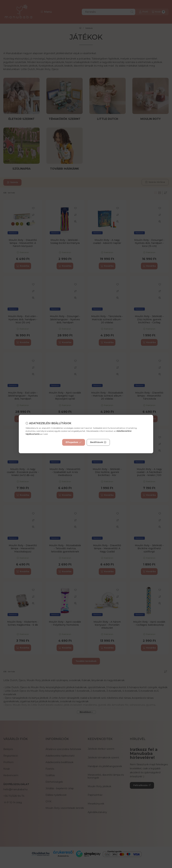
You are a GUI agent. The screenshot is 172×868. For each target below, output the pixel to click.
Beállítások (98, 442)
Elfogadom (74, 442)
